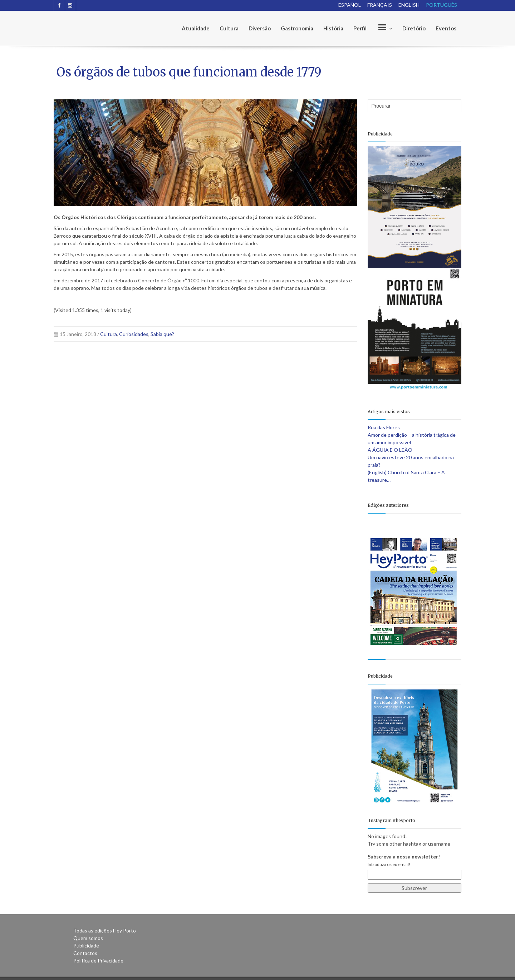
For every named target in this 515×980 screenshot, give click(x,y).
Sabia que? (162, 334)
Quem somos (88, 938)
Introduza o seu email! (389, 864)
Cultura (229, 28)
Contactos (85, 953)
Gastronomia (297, 28)
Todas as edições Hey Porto (105, 930)
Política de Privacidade (98, 961)
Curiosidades (134, 334)
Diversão (260, 28)
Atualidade (196, 28)
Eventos (446, 28)
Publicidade (86, 946)
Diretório (414, 28)
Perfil (360, 28)
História (333, 28)
